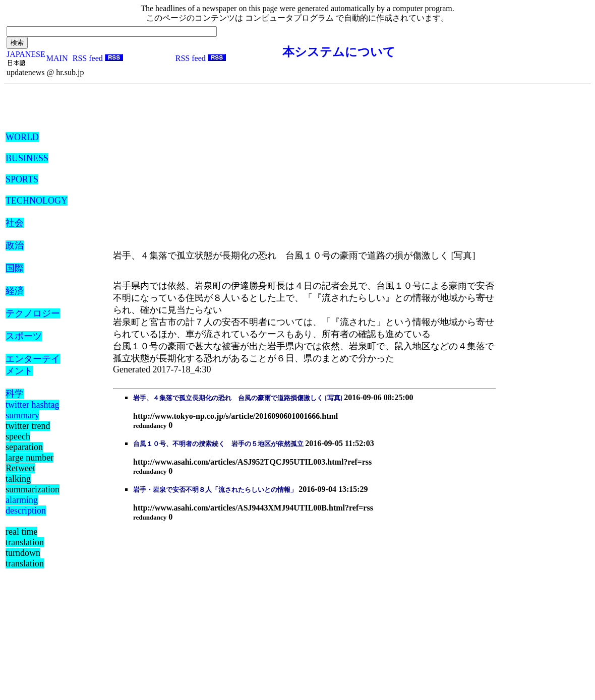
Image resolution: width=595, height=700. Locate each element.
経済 (15, 291)
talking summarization (33, 484)
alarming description (26, 505)
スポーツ (24, 336)
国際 (15, 268)
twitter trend (28, 426)
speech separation (24, 442)
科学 (15, 394)
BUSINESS (27, 158)
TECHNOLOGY (37, 201)
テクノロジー (33, 313)
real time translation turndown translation (25, 548)
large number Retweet (29, 463)
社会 (15, 223)
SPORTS (22, 179)
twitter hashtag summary (32, 410)
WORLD (22, 137)
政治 (15, 245)
